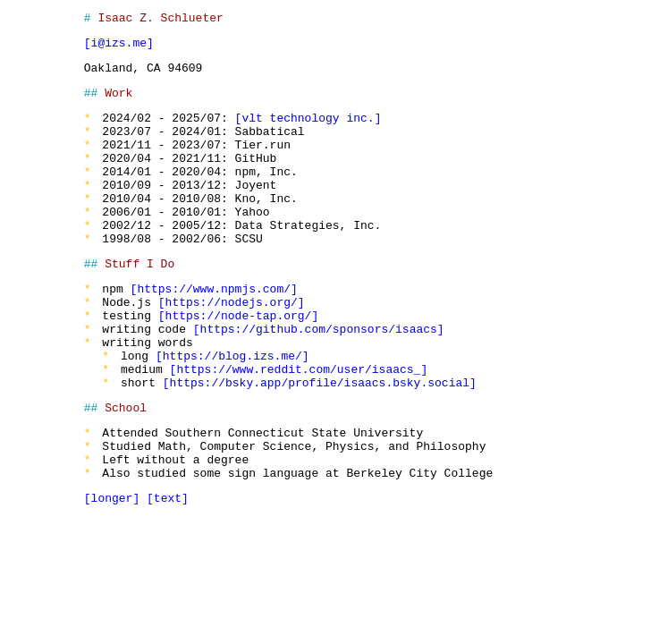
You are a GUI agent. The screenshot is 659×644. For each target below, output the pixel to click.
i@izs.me (115, 47)
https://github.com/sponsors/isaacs (315, 379)
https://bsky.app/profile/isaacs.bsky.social (316, 444)
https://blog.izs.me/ (229, 411)
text (164, 575)
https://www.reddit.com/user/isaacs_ (296, 428)
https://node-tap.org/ (235, 363)
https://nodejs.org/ (228, 347)
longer (109, 575)
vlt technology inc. (305, 131)
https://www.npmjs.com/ (211, 331)
